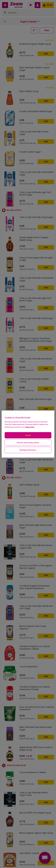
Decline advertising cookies (28, 443)
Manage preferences (28, 450)
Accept (28, 435)
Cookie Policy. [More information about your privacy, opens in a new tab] (30, 427)
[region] (28, 434)
